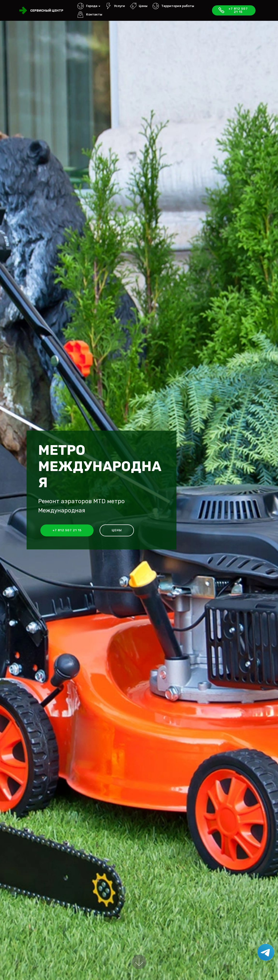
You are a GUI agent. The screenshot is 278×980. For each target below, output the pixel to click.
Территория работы (173, 6)
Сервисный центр (47, 11)
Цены (139, 6)
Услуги (115, 6)
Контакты (90, 14)
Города (87, 6)
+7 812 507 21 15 (233, 10)
